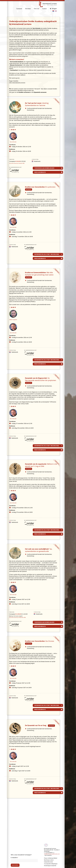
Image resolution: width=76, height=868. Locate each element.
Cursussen (19, 9)
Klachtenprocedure (49, 860)
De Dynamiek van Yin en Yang (38, 763)
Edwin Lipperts (16, 332)
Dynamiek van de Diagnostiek (40, 398)
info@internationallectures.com (52, 854)
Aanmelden (15, 865)
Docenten (28, 9)
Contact (44, 9)
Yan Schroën (16, 139)
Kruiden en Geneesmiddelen (41, 290)
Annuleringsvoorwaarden (50, 866)
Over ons (36, 9)
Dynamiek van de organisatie (40, 486)
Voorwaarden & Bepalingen (51, 864)
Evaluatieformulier (48, 862)
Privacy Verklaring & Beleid (51, 858)
